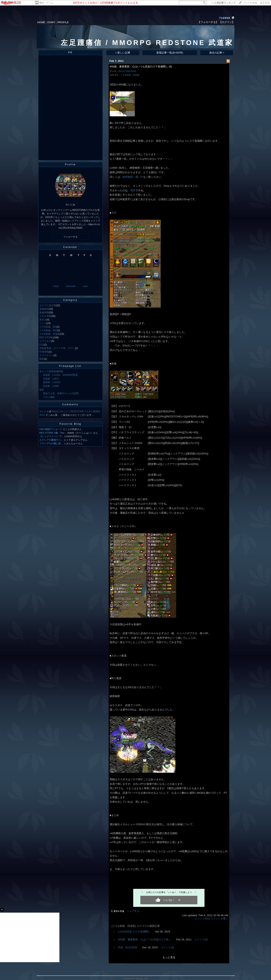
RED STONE (46, 338)
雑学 (42, 390)
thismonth (71, 286)
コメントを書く (219, 918)
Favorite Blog (70, 424)
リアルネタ (45, 341)
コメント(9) (201, 918)
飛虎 (133, 190)
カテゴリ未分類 (48, 305)
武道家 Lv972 (51, 379)
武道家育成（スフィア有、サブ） (57, 348)
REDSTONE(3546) (127, 71)
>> (223, 3)
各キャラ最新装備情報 (51, 371)
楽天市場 (265, 3)
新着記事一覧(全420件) (170, 53)
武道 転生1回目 (128, 947)
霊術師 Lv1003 (52, 382)
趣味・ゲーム (46, 3)
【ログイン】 (227, 22)
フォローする (70, 237)
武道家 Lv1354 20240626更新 (60, 375)
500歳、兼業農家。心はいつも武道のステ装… (145, 939)
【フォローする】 (208, 22)
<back (56, 286)
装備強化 (44, 309)
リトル (43, 323)
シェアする (133, 911)
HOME (41, 22)
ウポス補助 (49, 397)
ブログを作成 (250, 3)
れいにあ (44, 411)
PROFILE (63, 22)
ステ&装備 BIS (48, 327)
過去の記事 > (217, 53)
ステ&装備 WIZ (48, 330)
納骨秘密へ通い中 (133, 177)
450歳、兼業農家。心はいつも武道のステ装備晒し (139, 66)
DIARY (51, 22)
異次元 (43, 320)
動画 (42, 359)
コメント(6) (201, 939)
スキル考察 (45, 316)
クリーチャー (47, 355)
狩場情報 (44, 352)
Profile (70, 164)
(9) (170, 66)
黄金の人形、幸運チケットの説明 (61, 393)
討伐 (42, 345)
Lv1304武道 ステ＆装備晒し (134, 932)
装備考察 (44, 313)
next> (85, 286)
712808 (225, 18)
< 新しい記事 (123, 53)
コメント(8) (167, 947)
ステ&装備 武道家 (50, 334)
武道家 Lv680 (51, 386)
